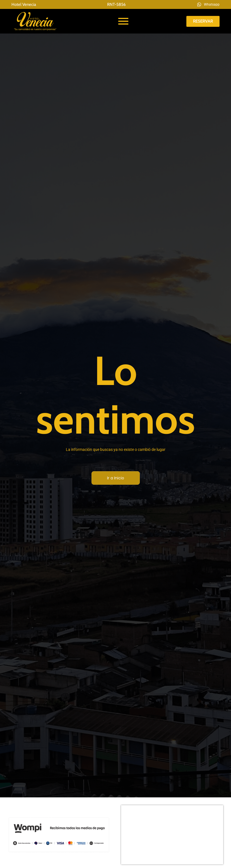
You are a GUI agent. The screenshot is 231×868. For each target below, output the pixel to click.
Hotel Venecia (24, 4)
